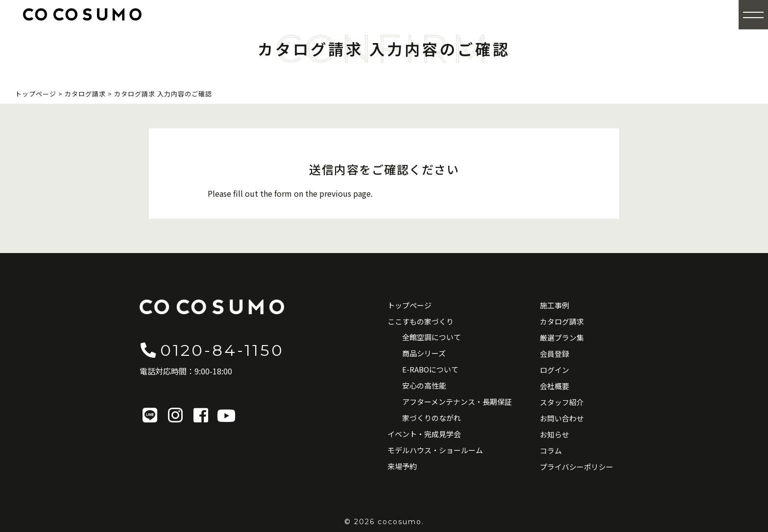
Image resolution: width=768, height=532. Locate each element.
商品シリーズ (424, 353)
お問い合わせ (562, 418)
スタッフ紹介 (562, 402)
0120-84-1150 (212, 350)
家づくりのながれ (432, 418)
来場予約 (402, 466)
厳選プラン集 (562, 337)
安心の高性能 (424, 385)
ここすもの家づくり (420, 321)
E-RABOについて (430, 369)
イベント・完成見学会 (424, 434)
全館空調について (432, 337)
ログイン (554, 370)
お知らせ (554, 434)
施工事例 (554, 305)
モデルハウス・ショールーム (435, 450)
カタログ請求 (562, 321)
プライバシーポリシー (576, 467)
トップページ (409, 305)
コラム (551, 451)
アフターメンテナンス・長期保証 (457, 402)
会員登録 (554, 354)
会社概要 (554, 386)
